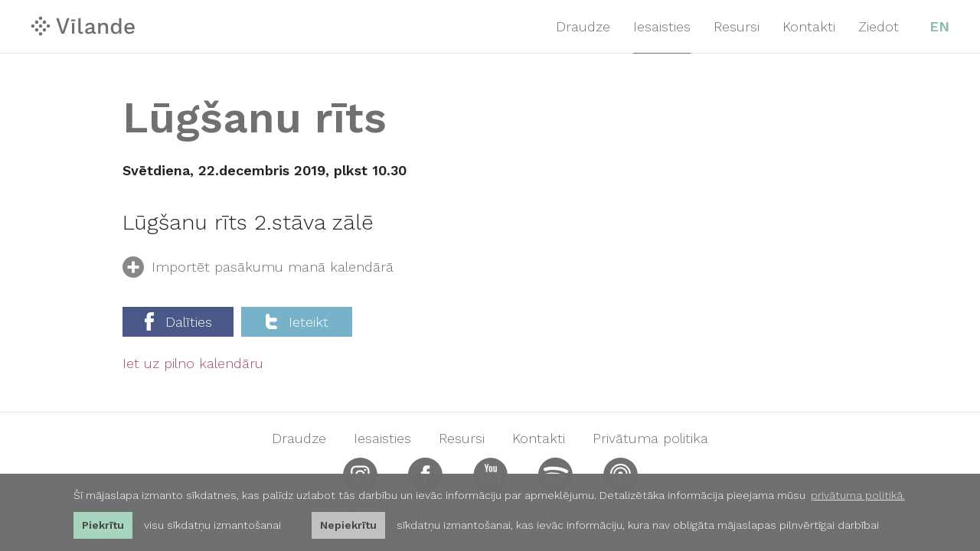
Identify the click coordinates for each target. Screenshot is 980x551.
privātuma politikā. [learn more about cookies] (858, 495)
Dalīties (178, 321)
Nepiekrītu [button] (348, 525)
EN (939, 26)
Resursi (737, 26)
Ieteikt (297, 322)
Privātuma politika (650, 439)
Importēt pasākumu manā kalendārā (258, 270)
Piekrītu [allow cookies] (103, 525)
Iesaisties (662, 26)
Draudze (583, 26)
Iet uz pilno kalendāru (193, 364)
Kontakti (809, 26)
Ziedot (879, 26)
